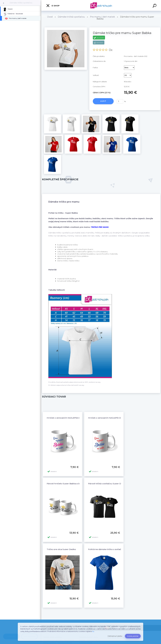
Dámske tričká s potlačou (21, 3)
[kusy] (120, 101)
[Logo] (101, 5)
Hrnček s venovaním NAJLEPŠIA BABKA (67, 418)
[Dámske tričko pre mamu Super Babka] (66, 28)
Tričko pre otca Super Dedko (61, 549)
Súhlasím (133, 636)
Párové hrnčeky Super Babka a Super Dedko (69, 484)
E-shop (53, 6)
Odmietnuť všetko (115, 636)
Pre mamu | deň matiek (102, 17)
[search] (155, 6)
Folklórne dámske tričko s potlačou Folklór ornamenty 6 (116, 549)
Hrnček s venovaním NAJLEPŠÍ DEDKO (107, 418)
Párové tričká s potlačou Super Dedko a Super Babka (115, 484)
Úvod (50, 17)
